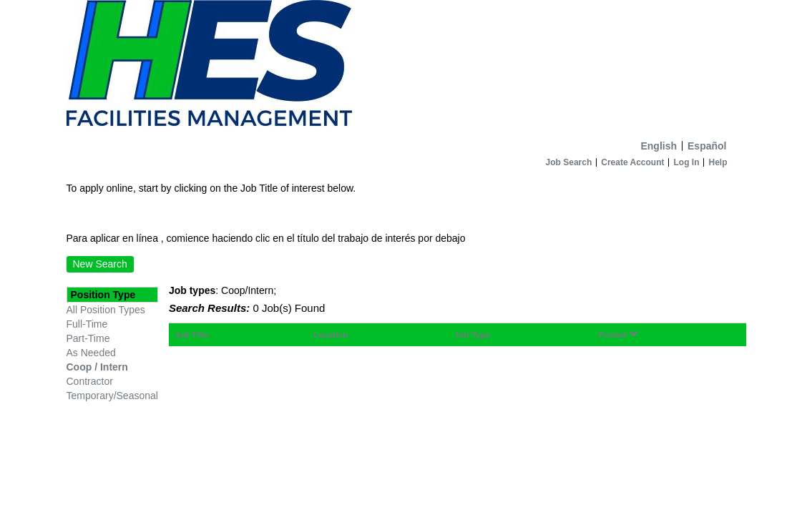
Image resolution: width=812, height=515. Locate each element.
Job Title (192, 334)
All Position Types (106, 310)
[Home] (406, 67)
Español (707, 146)
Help (718, 162)
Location (331, 334)
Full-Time (87, 324)
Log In (686, 162)
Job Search (569, 162)
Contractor (90, 381)
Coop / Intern (97, 367)
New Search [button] (100, 264)
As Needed (91, 353)
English (659, 146)
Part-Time (88, 338)
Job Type (472, 334)
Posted (618, 334)
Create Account (632, 162)
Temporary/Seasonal (112, 396)
